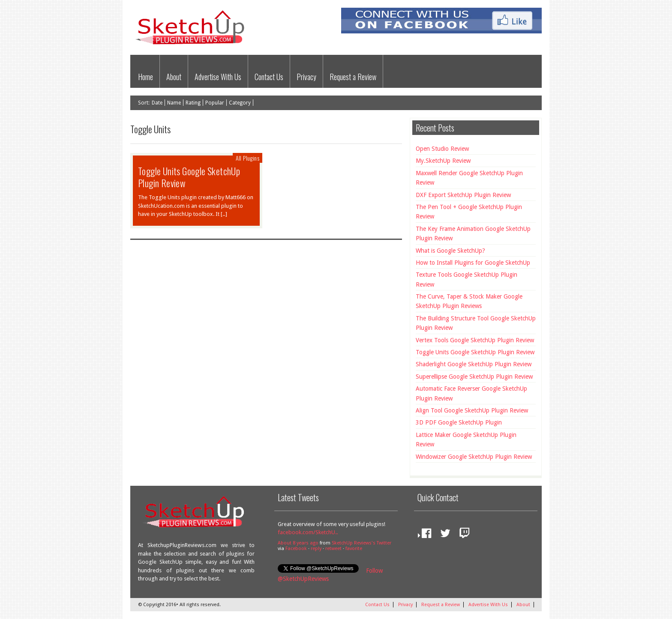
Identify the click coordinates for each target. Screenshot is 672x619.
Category (240, 103)
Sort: (144, 103)
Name (174, 103)
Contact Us (269, 77)
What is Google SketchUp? (450, 251)
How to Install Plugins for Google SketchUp (473, 263)
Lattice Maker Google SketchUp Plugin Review (466, 440)
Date (157, 103)
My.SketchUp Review (443, 161)
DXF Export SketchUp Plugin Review (463, 195)
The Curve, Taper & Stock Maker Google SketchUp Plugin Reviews (469, 301)
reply (316, 549)
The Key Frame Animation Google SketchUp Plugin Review (473, 233)
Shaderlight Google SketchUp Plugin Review (474, 364)
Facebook (296, 549)
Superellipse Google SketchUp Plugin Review (474, 377)
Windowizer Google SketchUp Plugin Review (474, 457)
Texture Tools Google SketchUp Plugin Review (466, 279)
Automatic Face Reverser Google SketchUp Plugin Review (471, 393)
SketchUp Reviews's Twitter (361, 543)
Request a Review (353, 77)
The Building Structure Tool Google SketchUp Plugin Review (476, 323)
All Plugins (247, 158)
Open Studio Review (442, 149)
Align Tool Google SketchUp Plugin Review (472, 410)
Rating (193, 103)
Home (145, 77)
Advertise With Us (218, 77)
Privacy (306, 77)
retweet (333, 549)
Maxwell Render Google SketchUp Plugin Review (469, 178)
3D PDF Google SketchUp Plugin (459, 422)
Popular (215, 103)
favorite (354, 549)
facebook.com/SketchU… (308, 532)
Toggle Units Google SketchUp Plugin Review (189, 177)
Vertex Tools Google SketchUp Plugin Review (475, 340)
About (174, 77)
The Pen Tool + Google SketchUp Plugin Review (469, 212)
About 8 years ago (298, 543)
